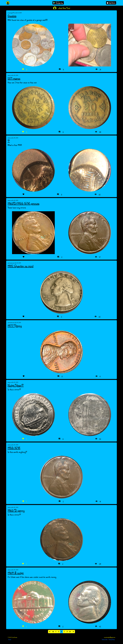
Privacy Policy (112, 639)
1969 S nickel (16, 573)
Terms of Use (105, 639)
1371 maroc (14, 78)
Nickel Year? (16, 385)
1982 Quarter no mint (20, 266)
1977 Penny (15, 326)
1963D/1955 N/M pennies (23, 203)
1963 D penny (16, 510)
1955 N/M (14, 448)
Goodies (12, 16)
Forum (10, 639)
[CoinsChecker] (8, 3)
